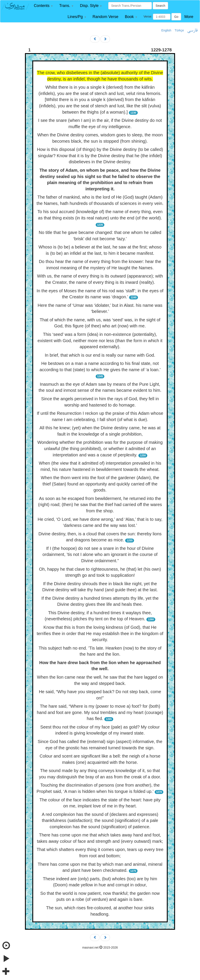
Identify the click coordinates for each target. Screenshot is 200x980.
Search (160, 6)
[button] (43, 6)
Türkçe (179, 30)
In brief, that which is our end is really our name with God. (100, 355)
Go (176, 17)
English (166, 30)
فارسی (192, 31)
